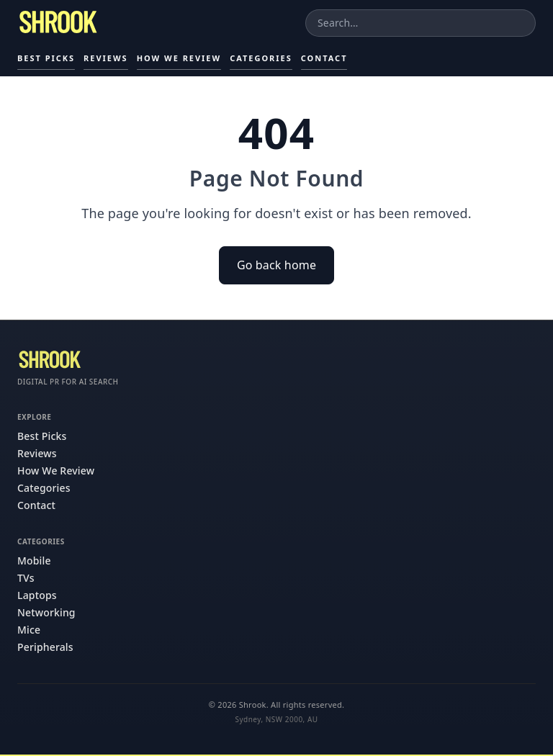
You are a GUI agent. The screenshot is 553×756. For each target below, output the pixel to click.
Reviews (106, 58)
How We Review (179, 58)
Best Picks (46, 58)
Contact (324, 58)
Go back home (276, 265)
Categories (261, 58)
